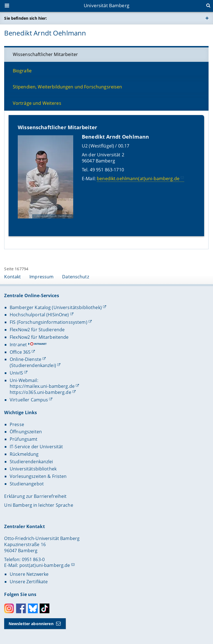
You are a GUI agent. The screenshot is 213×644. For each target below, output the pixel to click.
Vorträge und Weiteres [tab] (37, 103)
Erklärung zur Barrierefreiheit (35, 496)
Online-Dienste (26, 359)
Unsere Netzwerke (29, 574)
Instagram (9, 608)
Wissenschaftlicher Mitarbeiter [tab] (45, 54)
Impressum (41, 277)
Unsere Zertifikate (29, 582)
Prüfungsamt (24, 439)
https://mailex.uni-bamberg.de (42, 386)
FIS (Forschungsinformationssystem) (49, 322)
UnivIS (16, 373)
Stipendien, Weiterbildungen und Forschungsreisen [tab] (68, 87)
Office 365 (20, 352)
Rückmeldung (24, 454)
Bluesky (33, 608)
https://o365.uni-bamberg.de (40, 392)
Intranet (18, 345)
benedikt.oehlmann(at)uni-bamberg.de (138, 178)
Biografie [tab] (22, 71)
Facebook (21, 608)
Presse (17, 424)
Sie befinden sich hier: (26, 18)
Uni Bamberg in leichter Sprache (39, 505)
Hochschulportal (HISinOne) (39, 315)
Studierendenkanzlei (31, 462)
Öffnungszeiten (26, 432)
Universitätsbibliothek (33, 469)
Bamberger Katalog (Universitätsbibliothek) (56, 307)
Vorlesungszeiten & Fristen (38, 476)
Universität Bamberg (106, 5)
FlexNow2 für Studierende (37, 330)
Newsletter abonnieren (31, 624)
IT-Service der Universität (36, 447)
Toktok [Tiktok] (45, 608)
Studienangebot (27, 484)
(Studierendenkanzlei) (33, 365)
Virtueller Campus (29, 400)
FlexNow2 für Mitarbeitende (39, 337)
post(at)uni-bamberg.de (45, 565)
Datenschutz (76, 277)
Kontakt (12, 277)
